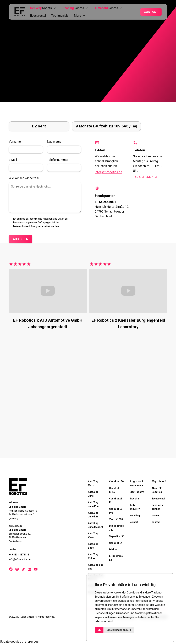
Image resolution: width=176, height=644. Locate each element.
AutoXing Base (93, 546)
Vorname (15, 142)
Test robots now (27, 441)
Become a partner (157, 507)
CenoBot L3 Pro (116, 511)
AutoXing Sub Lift (96, 567)
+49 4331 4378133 (146, 177)
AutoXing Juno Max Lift (96, 525)
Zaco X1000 (116, 519)
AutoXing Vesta (93, 535)
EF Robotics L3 (116, 558)
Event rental (38, 16)
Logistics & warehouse (137, 483)
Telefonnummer (58, 160)
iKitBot (113, 549)
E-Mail (13, 160)
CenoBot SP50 (114, 490)
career (155, 516)
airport (134, 522)
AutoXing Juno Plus (94, 504)
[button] (43, 8)
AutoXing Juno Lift (93, 515)
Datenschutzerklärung (25, 226)
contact (156, 522)
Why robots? (159, 481)
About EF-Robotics (157, 490)
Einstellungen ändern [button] (119, 630)
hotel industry (135, 507)
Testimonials (60, 16)
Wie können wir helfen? (24, 178)
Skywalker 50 (117, 536)
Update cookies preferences (19, 642)
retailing (135, 516)
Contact (151, 12)
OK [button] (99, 630)
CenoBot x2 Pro (116, 500)
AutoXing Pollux (93, 556)
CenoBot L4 (116, 543)
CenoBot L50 (116, 481)
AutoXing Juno (93, 494)
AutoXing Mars (93, 483)
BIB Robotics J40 (116, 528)
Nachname (54, 142)
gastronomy (137, 492)
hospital (135, 499)
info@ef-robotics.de (109, 172)
